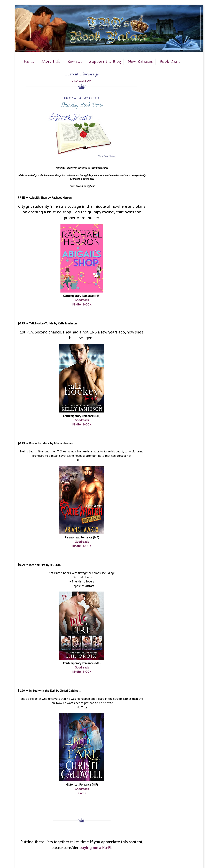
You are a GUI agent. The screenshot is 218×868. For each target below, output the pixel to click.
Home (29, 62)
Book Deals (170, 62)
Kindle (76, 304)
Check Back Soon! (82, 81)
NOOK (87, 304)
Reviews (75, 62)
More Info (51, 62)
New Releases (140, 62)
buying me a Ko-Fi (95, 848)
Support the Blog (105, 62)
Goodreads (82, 300)
